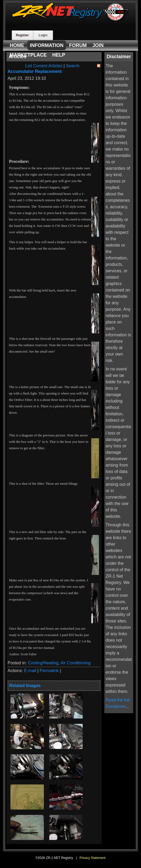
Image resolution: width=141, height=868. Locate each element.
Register (22, 35)
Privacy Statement (92, 858)
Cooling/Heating (43, 663)
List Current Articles (44, 66)
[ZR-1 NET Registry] (71, 20)
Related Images (25, 686)
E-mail (30, 671)
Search (73, 66)
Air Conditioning (76, 663)
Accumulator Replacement (35, 71)
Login (43, 35)
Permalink (49, 671)
